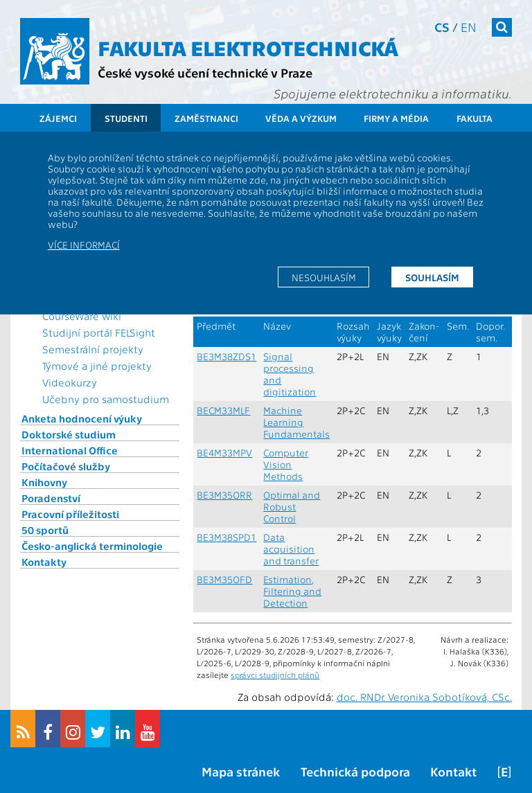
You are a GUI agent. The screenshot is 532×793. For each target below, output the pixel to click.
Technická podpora (355, 771)
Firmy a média (396, 118)
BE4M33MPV (224, 453)
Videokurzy (70, 382)
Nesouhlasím (324, 277)
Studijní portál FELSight (99, 332)
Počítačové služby (66, 466)
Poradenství (51, 498)
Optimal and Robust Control (292, 507)
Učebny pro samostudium (106, 399)
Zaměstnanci (206, 118)
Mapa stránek (241, 771)
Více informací (84, 244)
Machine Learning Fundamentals (296, 422)
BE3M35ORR (224, 495)
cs (442, 27)
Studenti (126, 118)
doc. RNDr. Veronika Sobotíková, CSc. (424, 697)
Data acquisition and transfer (291, 549)
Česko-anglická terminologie (92, 546)
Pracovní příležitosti (70, 514)
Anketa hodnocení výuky (82, 418)
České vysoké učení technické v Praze (205, 72)
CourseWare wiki (82, 316)
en (469, 27)
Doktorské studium (69, 434)
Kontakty (44, 562)
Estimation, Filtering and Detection (292, 591)
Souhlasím (432, 277)
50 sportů (45, 530)
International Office (70, 450)
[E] (504, 771)
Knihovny (44, 482)
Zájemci (58, 118)
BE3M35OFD (224, 579)
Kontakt (453, 771)
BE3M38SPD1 (227, 537)
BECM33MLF (223, 410)
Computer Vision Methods (286, 464)
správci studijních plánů (275, 675)
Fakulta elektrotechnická (248, 47)
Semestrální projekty (93, 349)
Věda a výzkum (301, 118)
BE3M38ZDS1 (227, 356)
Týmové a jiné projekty (97, 366)
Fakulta (475, 118)
